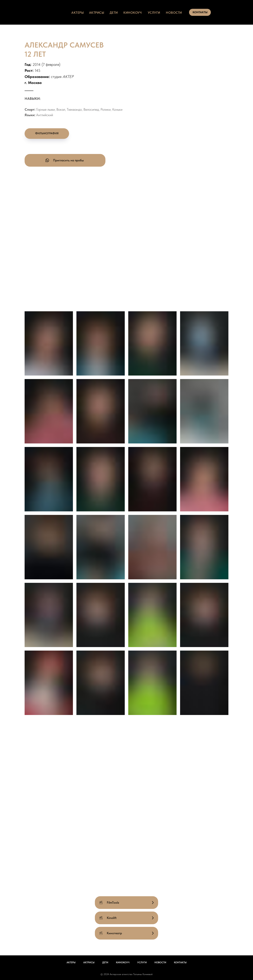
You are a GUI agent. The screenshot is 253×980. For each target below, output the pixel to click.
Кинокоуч (123, 962)
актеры (78, 13)
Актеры (71, 962)
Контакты (180, 962)
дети (114, 13)
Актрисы (89, 962)
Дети (105, 962)
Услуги (142, 962)
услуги (154, 13)
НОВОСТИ (174, 13)
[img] (53, 12)
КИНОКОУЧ (132, 13)
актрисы (97, 13)
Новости (160, 962)
